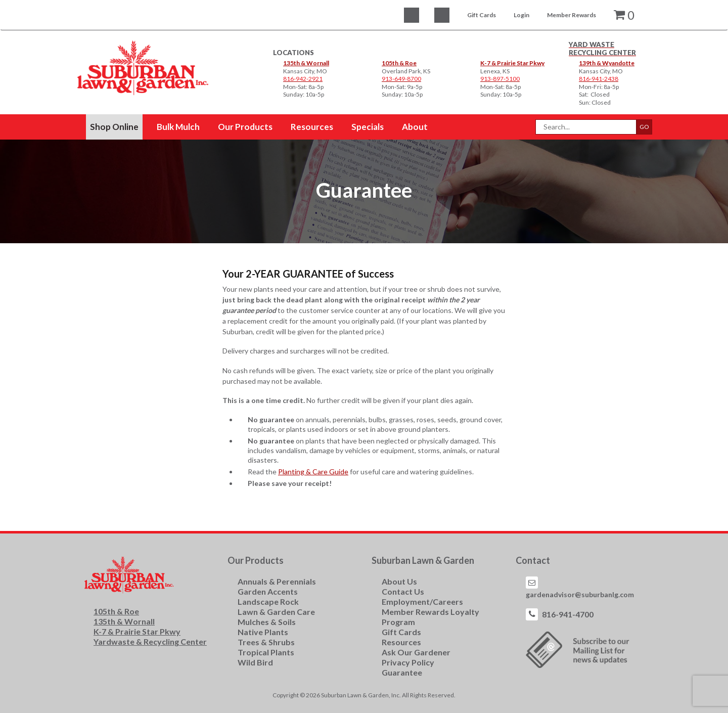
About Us (399, 581)
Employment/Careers (422, 601)
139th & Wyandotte (607, 63)
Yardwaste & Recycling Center (150, 641)
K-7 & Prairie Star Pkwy (512, 63)
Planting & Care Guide (313, 472)
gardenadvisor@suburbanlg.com (580, 594)
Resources (401, 642)
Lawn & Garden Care (276, 612)
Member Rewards (572, 15)
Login (521, 15)
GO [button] (644, 127)
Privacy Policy (408, 662)
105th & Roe (399, 63)
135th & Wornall (306, 63)
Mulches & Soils (267, 622)
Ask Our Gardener (416, 652)
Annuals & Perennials (277, 581)
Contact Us (403, 591)
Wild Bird (255, 662)
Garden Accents (268, 591)
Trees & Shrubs (266, 642)
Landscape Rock (268, 601)
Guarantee (402, 672)
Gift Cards (482, 15)
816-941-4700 (568, 614)
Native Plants (263, 632)
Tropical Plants (266, 652)
